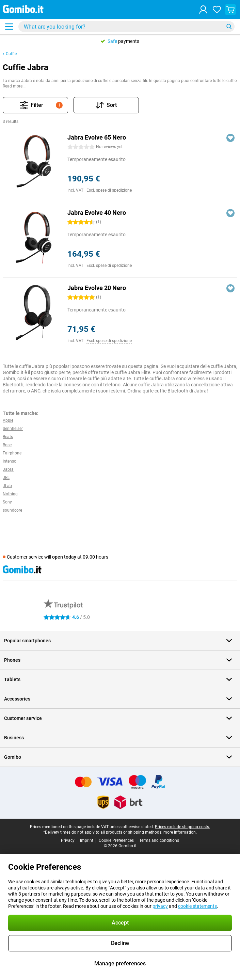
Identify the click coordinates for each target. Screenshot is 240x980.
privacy (160, 906)
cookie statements (197, 906)
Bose (7, 445)
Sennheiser (13, 429)
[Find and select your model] (126, 27)
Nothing (10, 494)
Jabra (8, 469)
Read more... (14, 86)
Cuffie (11, 54)
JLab (7, 486)
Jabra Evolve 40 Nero (97, 213)
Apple (8, 420)
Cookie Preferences (116, 840)
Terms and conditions (159, 840)
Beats (8, 437)
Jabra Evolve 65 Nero (97, 137)
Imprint (87, 840)
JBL (6, 478)
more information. (180, 832)
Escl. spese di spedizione (109, 190)
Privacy (68, 840)
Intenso (10, 461)
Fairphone (12, 453)
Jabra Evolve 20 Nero (97, 288)
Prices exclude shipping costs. (182, 827)
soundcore (12, 510)
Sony (7, 502)
